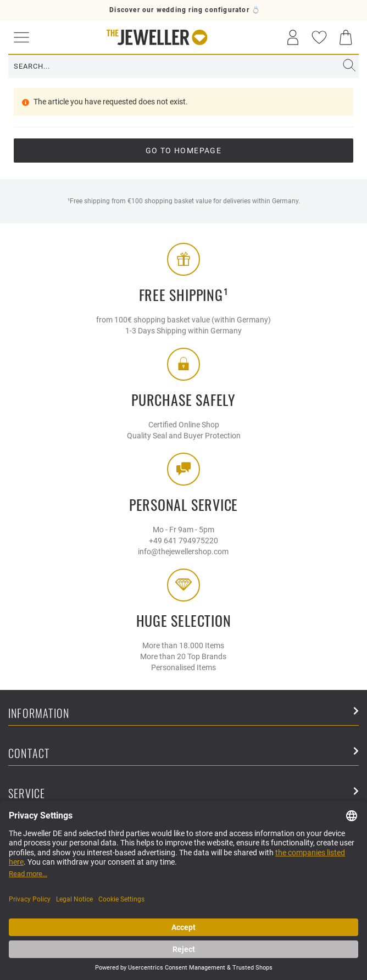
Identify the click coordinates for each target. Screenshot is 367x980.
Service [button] (183, 794)
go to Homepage (184, 151)
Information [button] (183, 714)
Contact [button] (183, 754)
